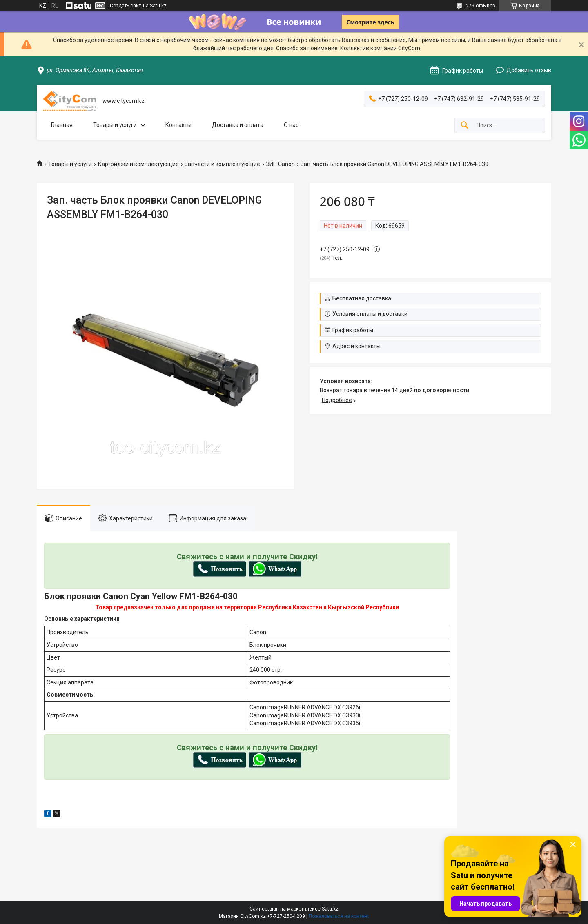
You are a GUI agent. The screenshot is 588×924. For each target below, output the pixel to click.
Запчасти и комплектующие (222, 164)
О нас (291, 125)
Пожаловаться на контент (339, 916)
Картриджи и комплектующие (138, 164)
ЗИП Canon (281, 164)
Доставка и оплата (238, 125)
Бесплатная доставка (362, 298)
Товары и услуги (115, 125)
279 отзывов (481, 6)
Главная (62, 125)
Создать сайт (125, 6)
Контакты (178, 125)
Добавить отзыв (529, 70)
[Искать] (465, 125)
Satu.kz (330, 909)
